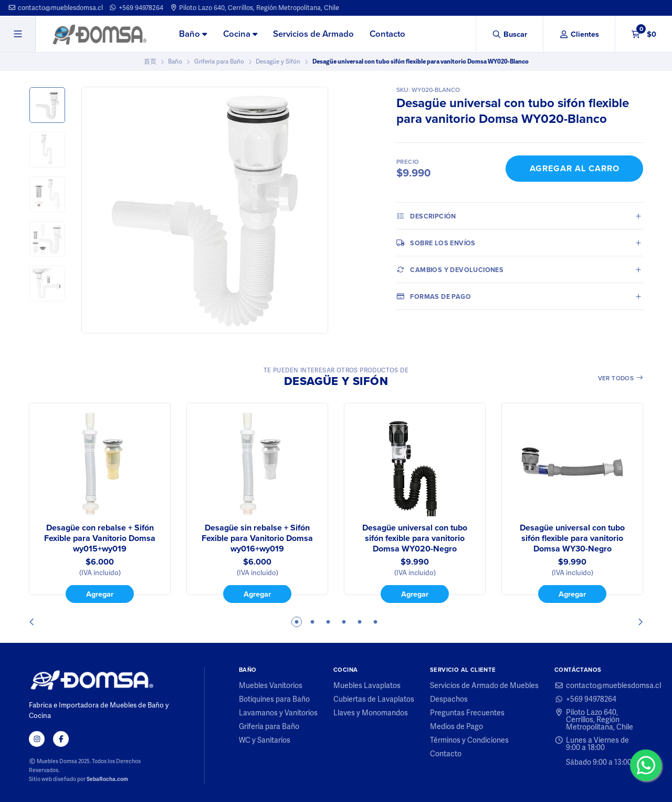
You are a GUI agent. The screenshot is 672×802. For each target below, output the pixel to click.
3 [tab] (328, 622)
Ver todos (621, 378)
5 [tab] (360, 622)
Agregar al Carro (575, 168)
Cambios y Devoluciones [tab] (450, 269)
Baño (193, 34)
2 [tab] (312, 622)
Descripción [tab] (426, 216)
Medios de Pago (456, 726)
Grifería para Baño (219, 61)
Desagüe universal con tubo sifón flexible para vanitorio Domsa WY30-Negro (572, 538)
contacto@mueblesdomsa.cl (55, 8)
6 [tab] (375, 622)
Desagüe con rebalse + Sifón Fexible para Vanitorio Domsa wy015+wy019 (100, 538)
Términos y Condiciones (469, 740)
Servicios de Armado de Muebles (484, 685)
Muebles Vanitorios (271, 685)
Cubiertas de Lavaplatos (374, 699)
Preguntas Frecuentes (467, 713)
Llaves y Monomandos (371, 713)
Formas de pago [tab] (434, 296)
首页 (150, 61)
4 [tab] (344, 622)
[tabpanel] (100, 503)
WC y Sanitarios (265, 740)
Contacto (387, 34)
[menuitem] (193, 35)
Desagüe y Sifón (278, 61)
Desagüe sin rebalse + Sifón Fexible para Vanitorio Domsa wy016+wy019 (257, 538)
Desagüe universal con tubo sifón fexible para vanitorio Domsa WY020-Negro (415, 538)
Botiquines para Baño (274, 699)
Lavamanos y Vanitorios (278, 713)
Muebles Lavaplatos (367, 685)
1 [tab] (297, 622)
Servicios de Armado (313, 34)
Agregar (100, 594)
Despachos (449, 699)
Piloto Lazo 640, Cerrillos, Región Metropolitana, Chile (255, 8)
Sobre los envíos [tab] (436, 243)
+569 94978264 (136, 8)
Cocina (240, 34)
